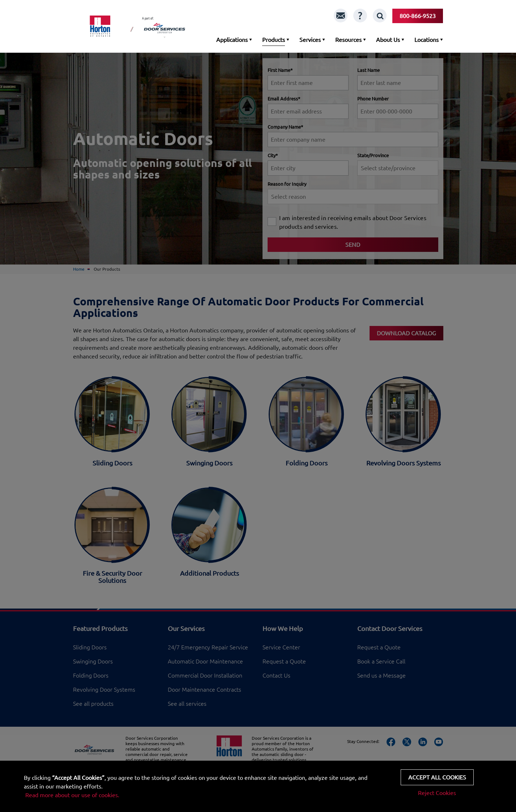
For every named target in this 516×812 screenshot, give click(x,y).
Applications (232, 40)
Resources (348, 40)
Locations (427, 40)
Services (310, 40)
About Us (388, 40)
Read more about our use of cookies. (72, 795)
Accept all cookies (437, 777)
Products (274, 40)
